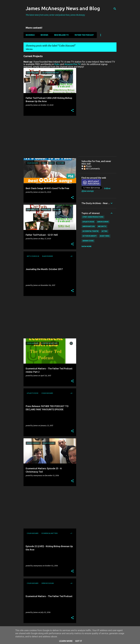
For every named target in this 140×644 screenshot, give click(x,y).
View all (29, 49)
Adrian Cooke (88, 241)
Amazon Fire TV (73, 64)
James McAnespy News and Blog (63, 8)
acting (105, 231)
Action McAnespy (90, 236)
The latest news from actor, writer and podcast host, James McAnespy (55, 15)
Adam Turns (105, 236)
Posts (88, 166)
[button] (72, 111)
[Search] (115, 9)
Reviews (44, 35)
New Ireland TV (61, 35)
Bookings (30, 35)
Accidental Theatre (91, 231)
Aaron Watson (89, 226)
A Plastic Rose (88, 222)
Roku (57, 64)
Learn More (66, 641)
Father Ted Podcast (84, 35)
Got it (79, 641)
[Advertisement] (49, 137)
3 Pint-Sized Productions (93, 217)
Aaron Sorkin (103, 222)
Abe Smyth (102, 226)
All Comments (92, 169)
